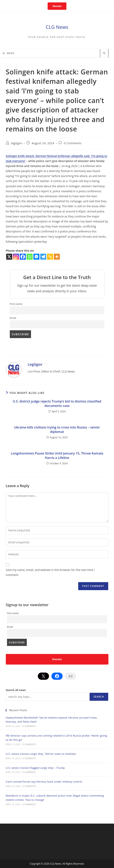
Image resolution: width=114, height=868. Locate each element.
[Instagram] (16, 257)
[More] (57, 257)
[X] (9, 257)
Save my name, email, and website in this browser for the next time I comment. (50, 572)
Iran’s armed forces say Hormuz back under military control (44, 782)
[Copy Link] (50, 257)
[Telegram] (43, 257)
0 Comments (73, 143)
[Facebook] (23, 257)
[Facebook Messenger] (36, 257)
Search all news (16, 690)
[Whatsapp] (30, 257)
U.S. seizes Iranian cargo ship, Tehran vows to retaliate (41, 754)
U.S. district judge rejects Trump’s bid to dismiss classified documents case (57, 403)
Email (13, 318)
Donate (57, 6)
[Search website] (104, 53)
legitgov (16, 143)
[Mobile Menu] (9, 53)
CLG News (57, 27)
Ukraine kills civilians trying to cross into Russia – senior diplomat (57, 429)
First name (16, 304)
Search (99, 697)
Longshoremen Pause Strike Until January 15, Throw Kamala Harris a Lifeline (57, 456)
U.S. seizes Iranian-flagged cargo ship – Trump (35, 768)
